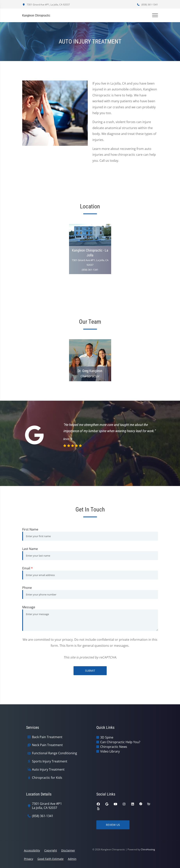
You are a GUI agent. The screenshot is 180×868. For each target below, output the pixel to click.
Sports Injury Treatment (50, 761)
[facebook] (98, 804)
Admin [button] (72, 859)
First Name (30, 529)
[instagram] (124, 804)
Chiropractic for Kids (47, 778)
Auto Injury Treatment (48, 770)
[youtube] (115, 804)
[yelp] (98, 809)
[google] (107, 804)
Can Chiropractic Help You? (120, 742)
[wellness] (149, 804)
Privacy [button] (29, 859)
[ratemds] (141, 804)
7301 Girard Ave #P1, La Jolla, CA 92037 (46, 5)
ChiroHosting (148, 849)
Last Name (30, 549)
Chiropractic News (114, 747)
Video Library (110, 751)
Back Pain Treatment (47, 737)
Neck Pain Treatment (47, 745)
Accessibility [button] (32, 850)
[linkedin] (133, 804)
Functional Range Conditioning (55, 753)
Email (27, 568)
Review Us (113, 825)
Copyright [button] (51, 850)
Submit (90, 671)
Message (29, 607)
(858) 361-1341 (147, 5)
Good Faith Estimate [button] (51, 859)
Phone (27, 588)
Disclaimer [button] (68, 850)
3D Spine (107, 737)
